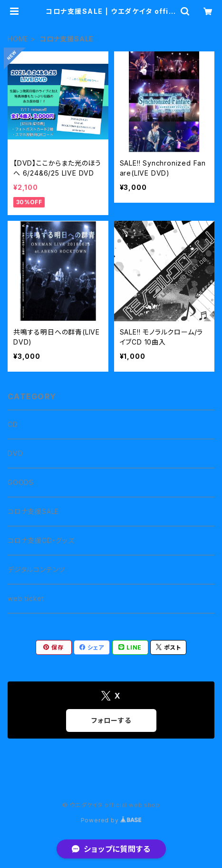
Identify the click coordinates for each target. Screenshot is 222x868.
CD (13, 424)
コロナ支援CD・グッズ (41, 540)
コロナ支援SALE (33, 511)
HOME (18, 39)
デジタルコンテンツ (36, 569)
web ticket (26, 598)
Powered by (111, 820)
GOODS (21, 482)
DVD (15, 453)
